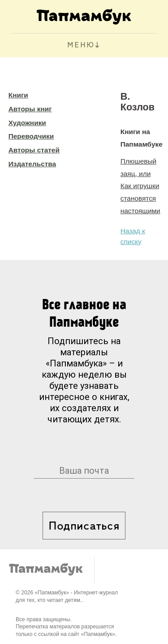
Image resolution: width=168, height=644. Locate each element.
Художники (27, 123)
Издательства (32, 164)
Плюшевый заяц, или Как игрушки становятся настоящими (140, 186)
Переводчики (31, 136)
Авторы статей (34, 150)
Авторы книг (30, 109)
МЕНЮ (81, 45)
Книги (18, 95)
